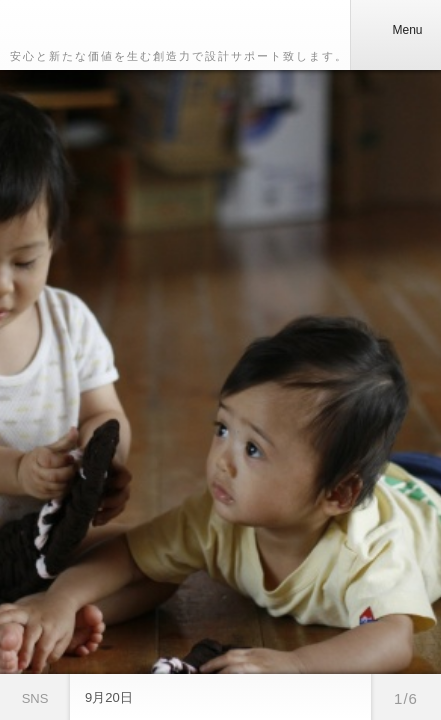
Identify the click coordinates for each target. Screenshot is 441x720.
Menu (395, 30)
